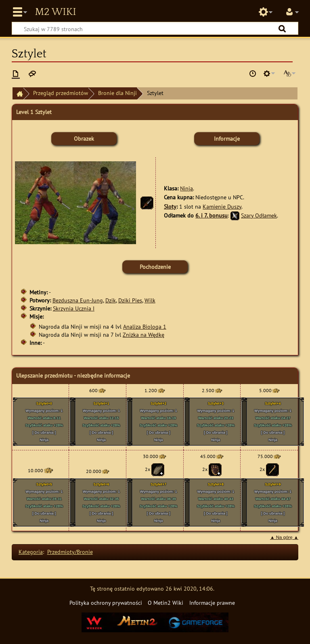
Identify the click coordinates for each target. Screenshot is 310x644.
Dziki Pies (130, 300)
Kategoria (31, 552)
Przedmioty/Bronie (70, 552)
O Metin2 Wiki (165, 603)
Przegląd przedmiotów (61, 93)
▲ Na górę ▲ (284, 537)
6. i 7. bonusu (212, 215)
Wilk (150, 300)
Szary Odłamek (259, 215)
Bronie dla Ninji (117, 93)
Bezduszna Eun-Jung (78, 300)
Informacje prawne (212, 603)
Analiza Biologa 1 (145, 326)
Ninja (186, 188)
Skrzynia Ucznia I (74, 308)
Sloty (170, 206)
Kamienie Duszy (222, 206)
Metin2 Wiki (55, 12)
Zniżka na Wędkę (143, 335)
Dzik (111, 300)
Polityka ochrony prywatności (106, 603)
